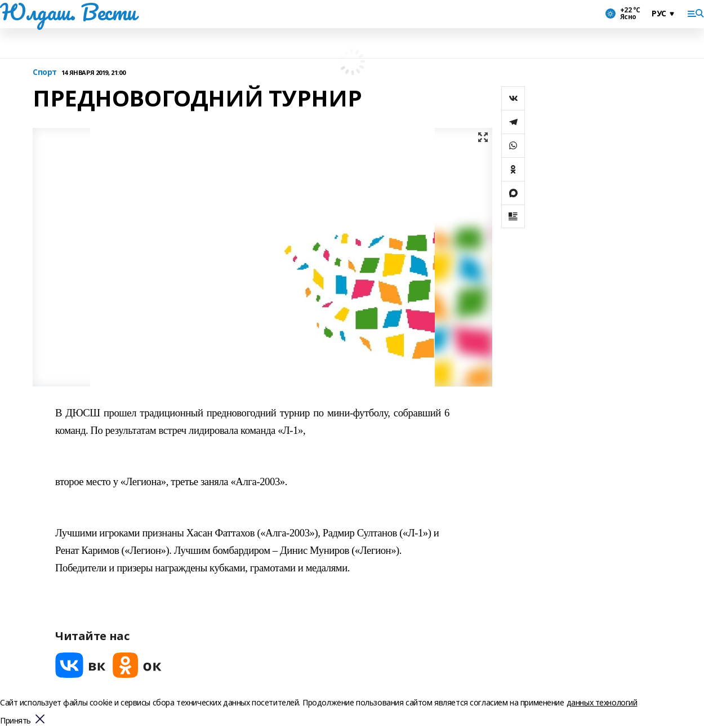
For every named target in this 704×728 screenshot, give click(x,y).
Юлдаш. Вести (68, 12)
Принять (15, 721)
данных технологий (602, 702)
